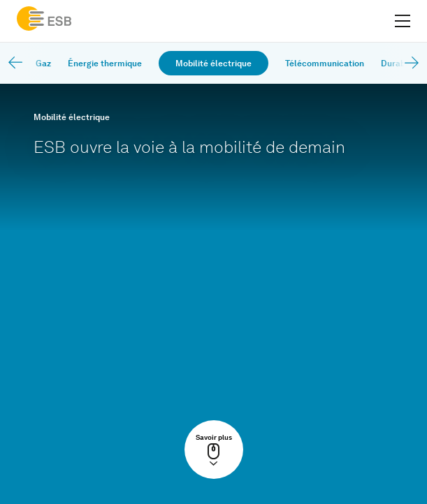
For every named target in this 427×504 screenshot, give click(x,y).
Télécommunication (325, 63)
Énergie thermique (105, 63)
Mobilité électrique (213, 63)
